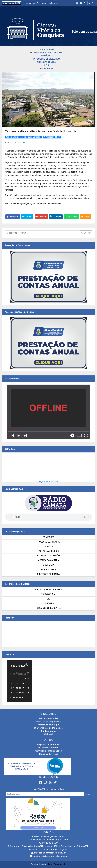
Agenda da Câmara (48, 560)
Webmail (48, 734)
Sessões (48, 546)
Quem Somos (47, 49)
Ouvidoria (47, 68)
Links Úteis (48, 714)
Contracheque (49, 731)
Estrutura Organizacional (47, 53)
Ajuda (48, 740)
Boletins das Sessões (48, 556)
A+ (85, 3)
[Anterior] (11, 666)
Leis (47, 65)
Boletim (37, 789)
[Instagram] (46, 782)
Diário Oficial (48, 594)
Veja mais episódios (48, 481)
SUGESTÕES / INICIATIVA (48, 574)
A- (93, 3)
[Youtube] (51, 782)
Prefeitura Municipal (48, 725)
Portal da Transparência (48, 590)
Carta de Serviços (48, 754)
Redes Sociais (49, 777)
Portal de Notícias (49, 718)
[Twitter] (55, 782)
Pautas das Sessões (49, 551)
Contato (48, 832)
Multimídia (48, 565)
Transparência (47, 62)
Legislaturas (48, 570)
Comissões (48, 537)
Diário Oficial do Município (48, 728)
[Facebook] (41, 782)
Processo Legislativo (47, 59)
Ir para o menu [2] (30, 3)
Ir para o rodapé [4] (49, 3)
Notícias (47, 56)
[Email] (45, 794)
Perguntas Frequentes (49, 608)
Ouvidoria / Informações (48, 751)
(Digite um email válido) (53, 789)
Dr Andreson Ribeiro (52, 137)
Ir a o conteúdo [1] (12, 3)
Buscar (86, 233)
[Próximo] (27, 666)
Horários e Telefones (49, 748)
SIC (48, 599)
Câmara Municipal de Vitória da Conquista (23, 137)
